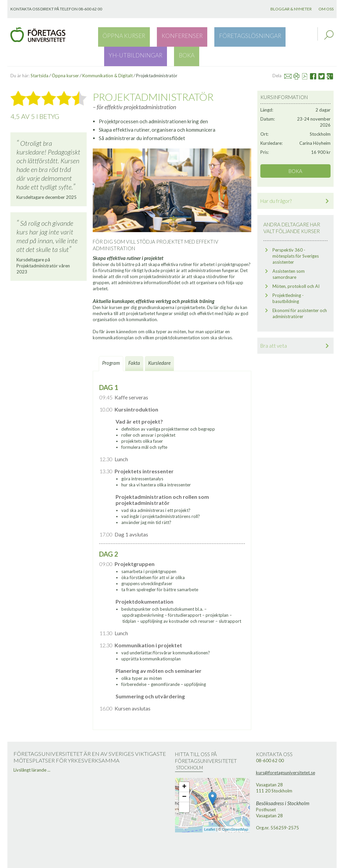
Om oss (326, 9)
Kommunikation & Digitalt (107, 56)
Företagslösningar (209, 35)
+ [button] (184, 768)
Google (333, 56)
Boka (301, 35)
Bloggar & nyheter (291, 9)
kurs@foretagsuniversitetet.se (286, 753)
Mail (291, 56)
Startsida (39, 56)
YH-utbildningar (265, 35)
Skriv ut (299, 56)
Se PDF (308, 56)
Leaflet (210, 810)
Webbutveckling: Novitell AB (172, 862)
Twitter (325, 56)
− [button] (184, 778)
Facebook (316, 56)
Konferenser (159, 35)
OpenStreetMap (235, 810)
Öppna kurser (116, 35)
